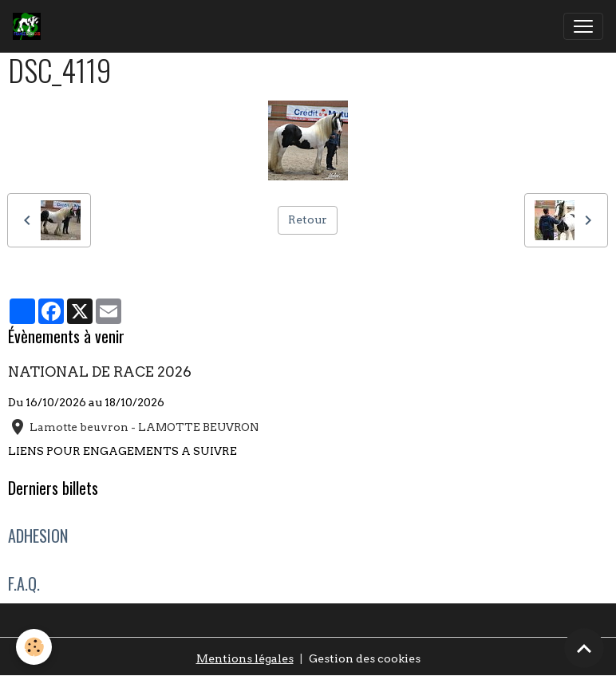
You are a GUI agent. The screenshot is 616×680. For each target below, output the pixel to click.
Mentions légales (245, 658)
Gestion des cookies (365, 658)
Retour (308, 219)
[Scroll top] (584, 648)
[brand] (30, 26)
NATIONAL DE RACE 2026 (100, 372)
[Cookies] (34, 647)
